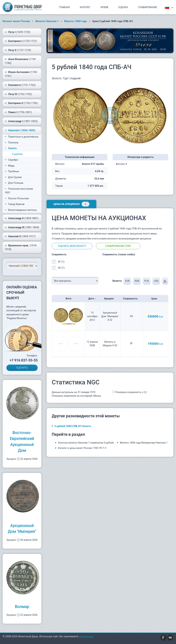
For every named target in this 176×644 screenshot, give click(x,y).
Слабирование (148, 7)
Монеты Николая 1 (47, 21)
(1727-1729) (18, 50)
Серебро (11, 160)
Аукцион (110, 299)
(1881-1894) (22, 227)
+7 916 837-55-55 (24, 360)
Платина (12, 143)
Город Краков (15, 204)
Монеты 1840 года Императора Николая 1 (144, 443)
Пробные (12, 171)
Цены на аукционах (71, 204)
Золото (10, 148)
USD (156, 281)
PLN (147, 281)
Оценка (123, 7)
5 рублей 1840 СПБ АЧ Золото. (73, 426)
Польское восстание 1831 (19, 191)
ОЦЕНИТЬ (22, 368)
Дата (92, 299)
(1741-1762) (20, 85)
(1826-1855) (20, 130)
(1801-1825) (21, 121)
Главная (64, 7)
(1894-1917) (20, 236)
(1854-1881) (21, 218)
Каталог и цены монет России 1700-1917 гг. (83, 448)
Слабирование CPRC (118, 246)
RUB (137, 281)
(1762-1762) (18, 94)
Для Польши (14, 183)
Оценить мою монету (72, 246)
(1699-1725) (17, 32)
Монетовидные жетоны (21, 210)
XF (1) (61, 262)
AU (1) (61, 268)
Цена (155, 299)
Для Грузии (13, 177)
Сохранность (131, 299)
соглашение (86, 636)
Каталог (85, 7)
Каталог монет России (16, 21)
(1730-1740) (20, 61)
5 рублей (17, 154)
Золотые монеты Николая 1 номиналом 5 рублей (86, 443)
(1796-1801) (18, 112)
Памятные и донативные (22, 137)
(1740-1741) (21, 74)
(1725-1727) (21, 41)
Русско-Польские (17, 198)
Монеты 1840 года (75, 21)
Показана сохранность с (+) (131, 392)
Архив (104, 7)
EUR (127, 281)
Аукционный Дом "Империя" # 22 (110, 316)
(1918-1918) (21, 247)
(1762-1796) (21, 103)
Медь (10, 166)
